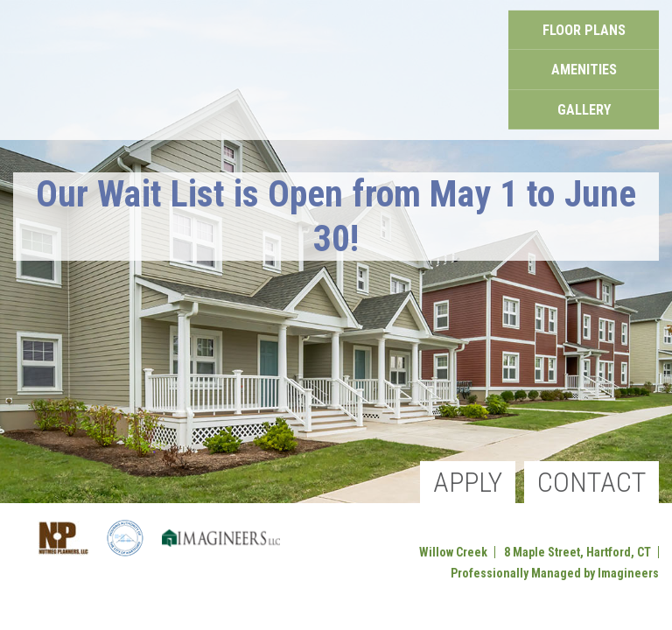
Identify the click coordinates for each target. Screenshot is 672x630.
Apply (468, 482)
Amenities (584, 70)
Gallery (584, 100)
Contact (591, 482)
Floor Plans (584, 40)
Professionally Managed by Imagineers (555, 573)
